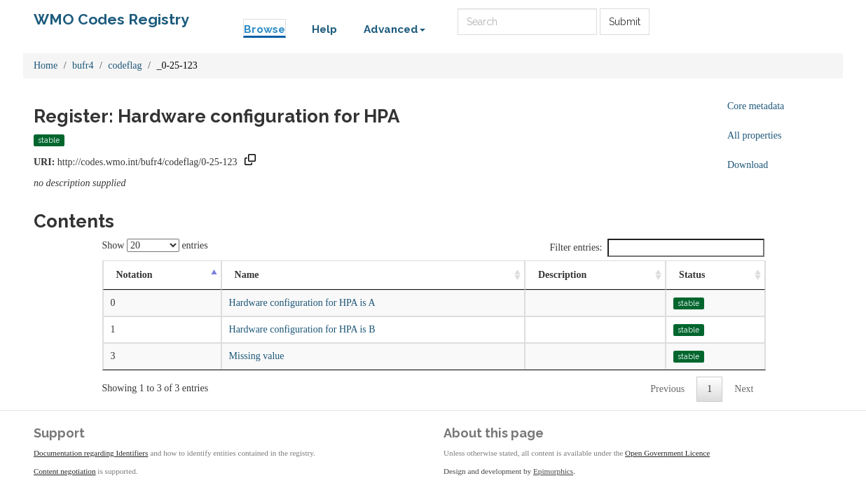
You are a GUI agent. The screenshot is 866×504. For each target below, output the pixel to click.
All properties (754, 135)
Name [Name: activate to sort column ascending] (247, 275)
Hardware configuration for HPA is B (302, 329)
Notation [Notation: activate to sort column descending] (135, 275)
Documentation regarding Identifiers (91, 453)
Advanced (394, 29)
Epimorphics (553, 471)
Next (744, 389)
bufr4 (83, 65)
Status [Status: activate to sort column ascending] (692, 275)
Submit (625, 22)
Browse (264, 29)
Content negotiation (65, 471)
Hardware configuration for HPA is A (302, 303)
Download (748, 165)
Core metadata (756, 106)
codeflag (125, 65)
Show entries (155, 245)
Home (46, 65)
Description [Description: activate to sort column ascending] (562, 275)
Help (324, 29)
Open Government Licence (667, 453)
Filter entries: (657, 248)
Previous (667, 389)
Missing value (257, 356)
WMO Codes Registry (111, 19)
